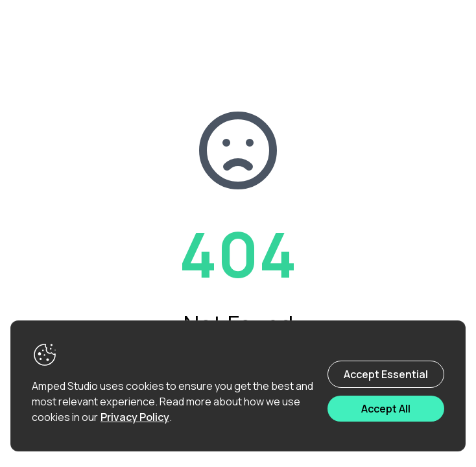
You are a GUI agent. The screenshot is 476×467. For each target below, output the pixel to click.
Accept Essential (386, 374)
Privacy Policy (135, 417)
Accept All (386, 409)
